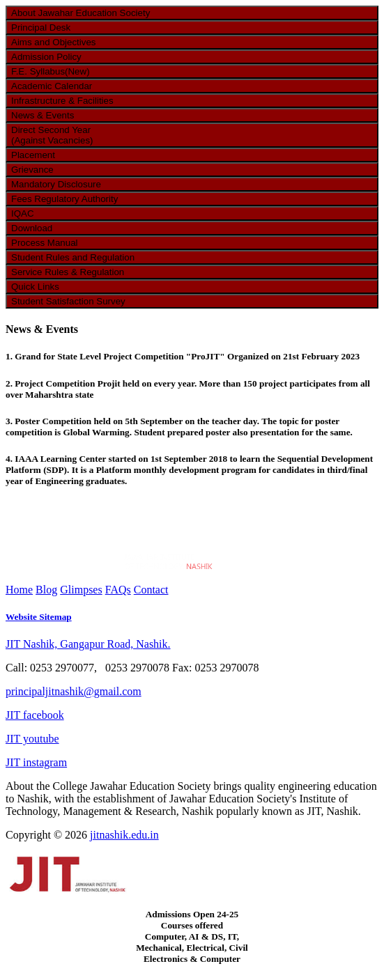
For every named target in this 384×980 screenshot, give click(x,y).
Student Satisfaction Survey (68, 301)
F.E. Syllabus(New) (51, 71)
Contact (151, 590)
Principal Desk (41, 28)
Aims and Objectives (53, 42)
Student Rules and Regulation (73, 257)
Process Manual (45, 243)
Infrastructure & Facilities (62, 101)
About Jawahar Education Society (80, 13)
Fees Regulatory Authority (64, 199)
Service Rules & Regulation (68, 272)
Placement (33, 155)
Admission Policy (46, 57)
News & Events (43, 115)
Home (19, 590)
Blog (46, 590)
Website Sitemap (39, 617)
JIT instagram (36, 762)
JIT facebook (35, 715)
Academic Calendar (52, 86)
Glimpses (81, 590)
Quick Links (35, 287)
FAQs (118, 590)
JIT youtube (32, 739)
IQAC (23, 213)
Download (32, 228)
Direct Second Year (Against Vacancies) (52, 135)
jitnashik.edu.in (124, 835)
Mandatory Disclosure (56, 184)
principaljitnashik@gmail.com (74, 691)
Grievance (32, 170)
